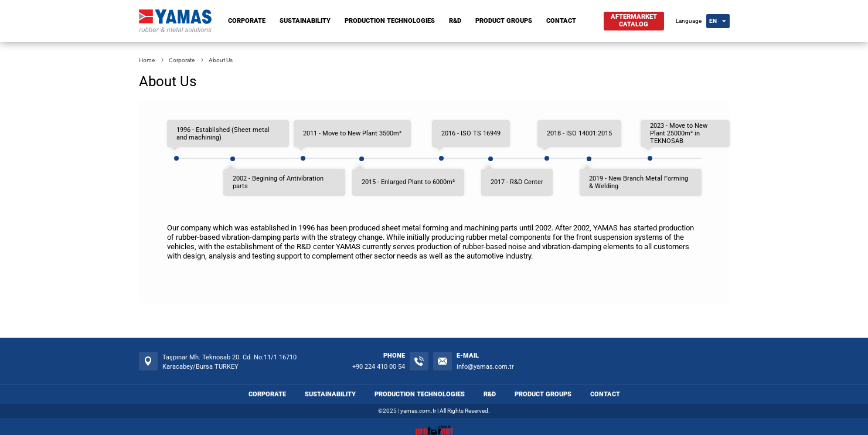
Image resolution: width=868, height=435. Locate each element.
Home (147, 60)
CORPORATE (247, 21)
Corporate (182, 60)
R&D (455, 21)
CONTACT (561, 21)
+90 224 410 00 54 (379, 367)
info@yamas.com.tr (485, 367)
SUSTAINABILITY (305, 21)
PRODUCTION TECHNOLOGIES (390, 21)
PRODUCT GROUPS (504, 21)
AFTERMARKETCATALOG (634, 21)
